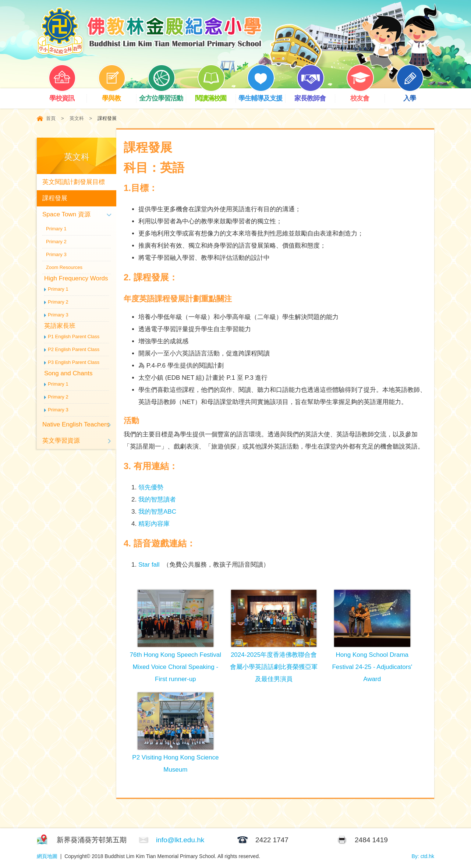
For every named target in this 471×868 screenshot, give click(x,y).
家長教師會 (315, 95)
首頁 (51, 118)
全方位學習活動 (162, 95)
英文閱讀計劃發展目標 (74, 182)
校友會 (365, 95)
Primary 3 (56, 254)
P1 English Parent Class (74, 336)
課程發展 (55, 198)
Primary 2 (56, 242)
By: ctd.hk (423, 856)
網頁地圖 (47, 856)
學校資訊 (67, 95)
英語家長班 (60, 326)
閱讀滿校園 (215, 95)
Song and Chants (68, 373)
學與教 (117, 95)
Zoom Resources (64, 267)
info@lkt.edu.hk (180, 840)
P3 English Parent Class (74, 362)
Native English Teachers (76, 424)
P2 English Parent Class (74, 349)
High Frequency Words (76, 278)
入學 (415, 95)
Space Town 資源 (66, 214)
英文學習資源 (61, 441)
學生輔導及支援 (262, 95)
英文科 (77, 118)
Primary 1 (56, 229)
